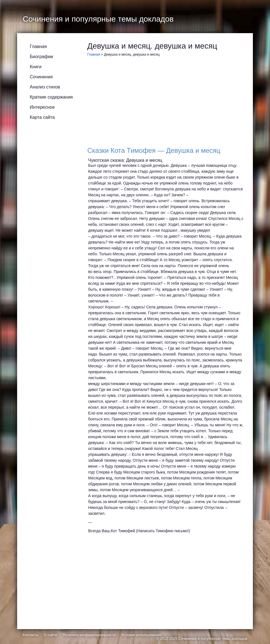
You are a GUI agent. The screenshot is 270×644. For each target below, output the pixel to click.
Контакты (30, 635)
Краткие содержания (51, 97)
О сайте (50, 635)
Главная (38, 46)
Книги (36, 67)
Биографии (41, 57)
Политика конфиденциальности (89, 635)
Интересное (42, 107)
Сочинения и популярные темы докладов (213, 639)
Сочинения (41, 77)
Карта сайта (42, 117)
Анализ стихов (45, 87)
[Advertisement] (166, 103)
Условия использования (141, 635)
